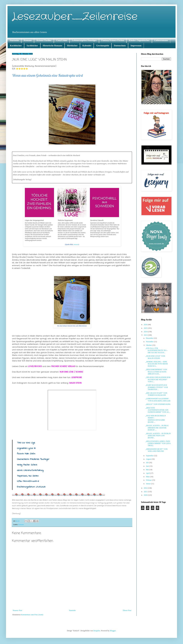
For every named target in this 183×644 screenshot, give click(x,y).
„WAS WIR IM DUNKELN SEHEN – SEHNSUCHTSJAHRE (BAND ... (156, 419)
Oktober (149, 345)
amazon (76, 244)
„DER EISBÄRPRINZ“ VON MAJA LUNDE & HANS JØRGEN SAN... (156, 372)
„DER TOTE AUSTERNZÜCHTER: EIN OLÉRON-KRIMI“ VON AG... (158, 410)
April (148, 473)
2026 (146, 325)
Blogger (113, 631)
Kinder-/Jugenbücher (139, 40)
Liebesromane (161, 40)
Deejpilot (97, 631)
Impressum (136, 46)
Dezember (150, 338)
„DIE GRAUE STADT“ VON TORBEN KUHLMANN (156, 394)
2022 (146, 488)
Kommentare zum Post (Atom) (32, 615)
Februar (149, 480)
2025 (146, 328)
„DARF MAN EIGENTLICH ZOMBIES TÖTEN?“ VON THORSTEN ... (157, 387)
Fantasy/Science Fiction (113, 40)
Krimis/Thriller (44, 40)
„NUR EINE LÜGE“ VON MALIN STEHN (155, 357)
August (149, 459)
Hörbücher (72, 46)
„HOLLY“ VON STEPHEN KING (158, 404)
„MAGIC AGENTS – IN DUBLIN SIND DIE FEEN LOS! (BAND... (158, 436)
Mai (148, 470)
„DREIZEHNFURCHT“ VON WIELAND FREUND (157, 450)
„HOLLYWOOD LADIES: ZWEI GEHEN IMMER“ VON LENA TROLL (158, 443)
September (150, 456)
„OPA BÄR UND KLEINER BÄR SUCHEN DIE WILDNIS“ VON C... (158, 379)
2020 (146, 495)
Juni (148, 466)
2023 (146, 335)
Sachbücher (32, 46)
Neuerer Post (17, 610)
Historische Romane (52, 46)
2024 (146, 332)
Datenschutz (120, 46)
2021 (146, 492)
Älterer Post (127, 610)
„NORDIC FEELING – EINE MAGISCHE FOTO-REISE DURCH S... (157, 364)
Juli (147, 463)
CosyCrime (62, 40)
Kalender (87, 46)
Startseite (14, 40)
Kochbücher (16, 46)
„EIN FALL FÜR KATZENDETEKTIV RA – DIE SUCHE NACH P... (157, 350)
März (148, 477)
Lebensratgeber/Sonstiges (84, 40)
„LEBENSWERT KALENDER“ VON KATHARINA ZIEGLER (158, 400)
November (150, 342)
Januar (148, 484)
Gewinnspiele (103, 46)
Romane (28, 40)
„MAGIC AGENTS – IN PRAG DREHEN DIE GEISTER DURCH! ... (157, 428)
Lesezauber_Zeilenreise (75, 17)
